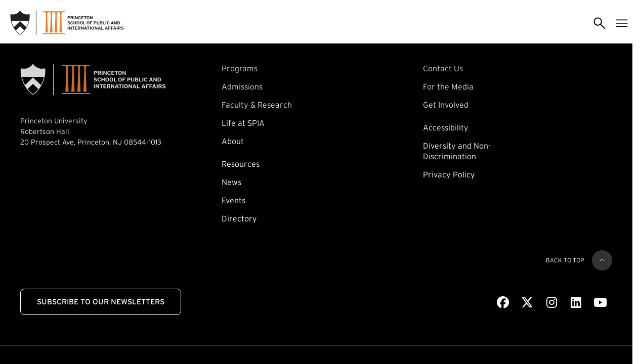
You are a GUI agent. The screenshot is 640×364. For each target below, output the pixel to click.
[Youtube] (600, 303)
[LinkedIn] (576, 303)
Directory (239, 218)
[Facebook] (503, 303)
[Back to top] (602, 260)
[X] (527, 303)
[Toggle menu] (622, 23)
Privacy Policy (449, 174)
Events (233, 200)
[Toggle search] (600, 23)
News (231, 182)
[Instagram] (552, 303)
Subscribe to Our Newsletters (101, 302)
